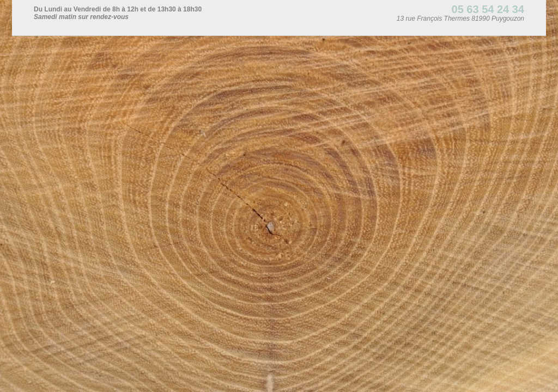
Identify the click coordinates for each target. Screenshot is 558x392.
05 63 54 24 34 (488, 9)
